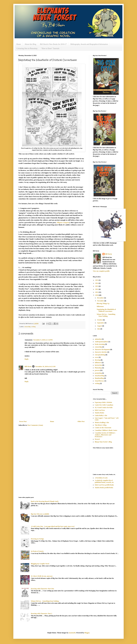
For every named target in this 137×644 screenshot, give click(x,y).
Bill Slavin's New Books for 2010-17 (53, 44)
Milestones (100, 306)
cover (97, 357)
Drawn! (97, 439)
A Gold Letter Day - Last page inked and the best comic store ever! (53, 526)
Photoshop (98, 368)
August (100, 326)
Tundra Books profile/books (104, 488)
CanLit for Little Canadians (104, 405)
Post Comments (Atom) (35, 425)
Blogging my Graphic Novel (40, 564)
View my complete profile (101, 271)
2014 (97, 283)
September (101, 323)
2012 (97, 289)
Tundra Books (99, 413)
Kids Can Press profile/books (104, 485)
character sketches (101, 352)
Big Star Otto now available (40, 514)
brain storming (100, 344)
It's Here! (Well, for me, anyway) (42, 576)
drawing (98, 360)
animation (98, 339)
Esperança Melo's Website (103, 402)
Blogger (87, 633)
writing (33, 327)
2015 (97, 280)
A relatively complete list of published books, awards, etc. (104, 481)
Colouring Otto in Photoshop (27, 48)
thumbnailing (99, 378)
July (99, 329)
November (101, 301)
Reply (27, 359)
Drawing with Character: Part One (42, 589)
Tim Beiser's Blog (101, 425)
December (101, 298)
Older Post (81, 421)
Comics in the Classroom (103, 428)
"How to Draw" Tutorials (50, 48)
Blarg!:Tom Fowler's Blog (103, 442)
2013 (97, 286)
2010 (97, 295)
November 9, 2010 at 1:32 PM (43, 340)
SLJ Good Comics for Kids (104, 408)
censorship (27, 327)
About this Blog (30, 44)
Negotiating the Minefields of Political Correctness (106, 310)
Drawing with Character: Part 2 (41, 614)
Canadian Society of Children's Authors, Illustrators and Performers (105, 435)
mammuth (72, 633)
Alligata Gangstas (63, 222)
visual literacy (99, 381)
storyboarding (99, 376)
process (97, 370)
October (100, 320)
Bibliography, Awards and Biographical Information (89, 44)
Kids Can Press (100, 410)
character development (102, 349)
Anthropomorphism (101, 342)
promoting (98, 373)
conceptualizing (100, 355)
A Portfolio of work (101, 478)
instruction (98, 365)
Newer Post (23, 421)
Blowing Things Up (103, 303)
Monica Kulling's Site (102, 423)
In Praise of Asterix (37, 551)
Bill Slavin (28, 367)
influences (98, 363)
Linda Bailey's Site (101, 415)
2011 (97, 292)
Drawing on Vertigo (37, 539)
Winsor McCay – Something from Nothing (106, 315)
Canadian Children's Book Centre (106, 430)
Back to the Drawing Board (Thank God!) (45, 501)
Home (19, 44)
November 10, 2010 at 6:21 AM (45, 367)
